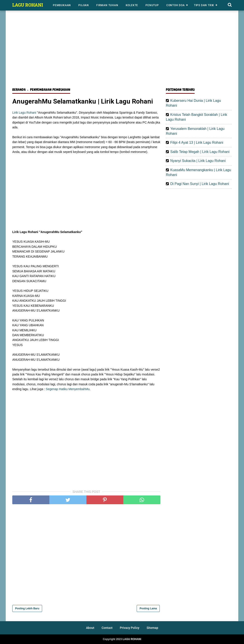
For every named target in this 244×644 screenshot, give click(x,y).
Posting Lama (148, 608)
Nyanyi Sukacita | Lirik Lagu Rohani (198, 161)
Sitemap (152, 628)
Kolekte (132, 5)
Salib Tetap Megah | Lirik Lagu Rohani (200, 152)
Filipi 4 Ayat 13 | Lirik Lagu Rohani (197, 143)
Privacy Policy (130, 628)
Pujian (84, 5)
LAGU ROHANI (28, 5)
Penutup (152, 5)
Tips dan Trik (204, 5)
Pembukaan (62, 5)
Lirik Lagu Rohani (24, 113)
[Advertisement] (122, 50)
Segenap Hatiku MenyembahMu (68, 389)
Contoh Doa (176, 5)
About (90, 628)
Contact (107, 628)
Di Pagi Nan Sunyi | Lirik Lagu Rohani (200, 184)
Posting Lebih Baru (27, 608)
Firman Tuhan (107, 5)
